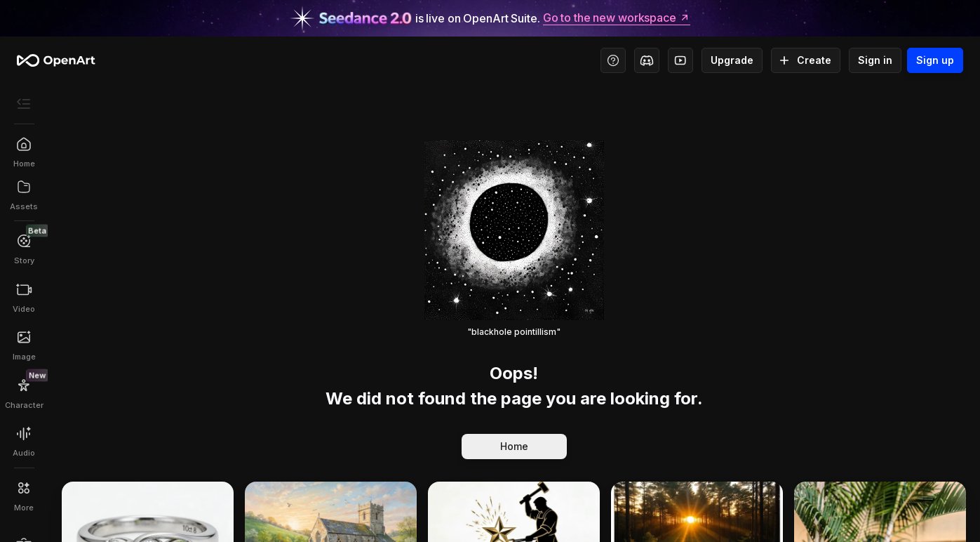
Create (806, 60)
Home (514, 447)
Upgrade (732, 60)
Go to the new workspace (617, 18)
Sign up (935, 60)
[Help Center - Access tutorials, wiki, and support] (613, 60)
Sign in (875, 60)
